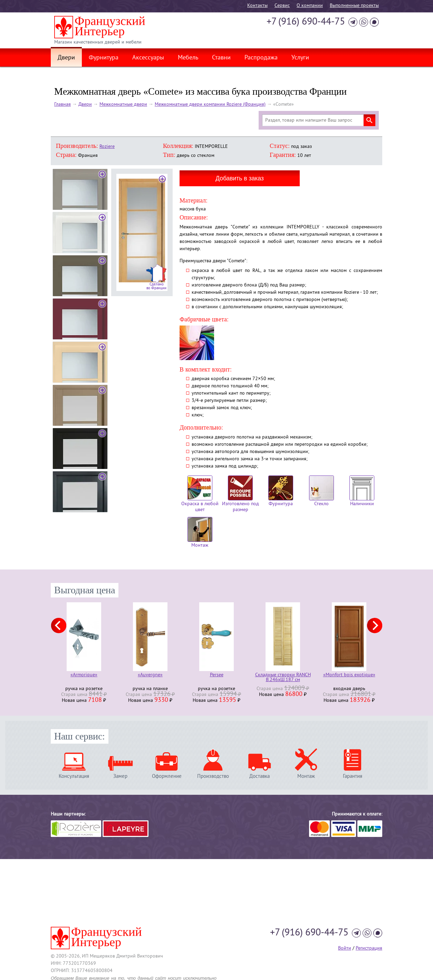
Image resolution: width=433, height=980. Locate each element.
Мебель (188, 58)
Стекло (321, 491)
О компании (310, 6)
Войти (345, 948)
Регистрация (369, 948)
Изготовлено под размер (240, 494)
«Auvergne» (150, 675)
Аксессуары (148, 58)
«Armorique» (84, 675)
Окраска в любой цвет (200, 494)
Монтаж (200, 533)
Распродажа (261, 58)
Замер (120, 776)
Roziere (107, 147)
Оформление (167, 776)
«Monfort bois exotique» (349, 675)
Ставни (221, 58)
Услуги (300, 58)
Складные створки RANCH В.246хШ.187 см (283, 678)
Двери (66, 58)
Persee (217, 675)
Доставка (259, 776)
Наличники (362, 491)
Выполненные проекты (354, 6)
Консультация (74, 776)
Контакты (257, 6)
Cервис (282, 6)
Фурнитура (104, 58)
